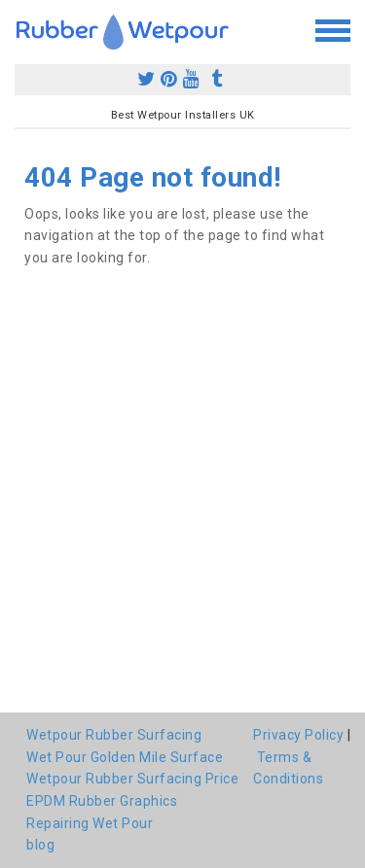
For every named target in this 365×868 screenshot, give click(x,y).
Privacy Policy (298, 735)
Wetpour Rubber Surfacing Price (132, 779)
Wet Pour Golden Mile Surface (125, 757)
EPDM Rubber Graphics (102, 801)
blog (40, 845)
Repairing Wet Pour (90, 823)
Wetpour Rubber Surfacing (114, 735)
